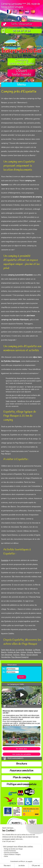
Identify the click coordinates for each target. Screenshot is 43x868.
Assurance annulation (21, 771)
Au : (4, 672)
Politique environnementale (21, 784)
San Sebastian (7, 655)
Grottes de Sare (13, 652)
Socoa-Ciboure (32, 655)
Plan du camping (22, 778)
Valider (21, 677)
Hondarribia (6, 657)
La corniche (20, 650)
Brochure (22, 764)
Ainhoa (23, 652)
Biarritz (4, 652)
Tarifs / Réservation (22, 24)
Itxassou (16, 655)
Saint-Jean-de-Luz (8, 650)
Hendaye (29, 650)
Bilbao (23, 655)
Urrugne (30, 652)
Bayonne (37, 652)
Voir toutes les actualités (22, 754)
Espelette (5, 560)
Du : (4, 669)
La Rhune (37, 650)
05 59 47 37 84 (22, 31)
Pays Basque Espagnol (20, 657)
